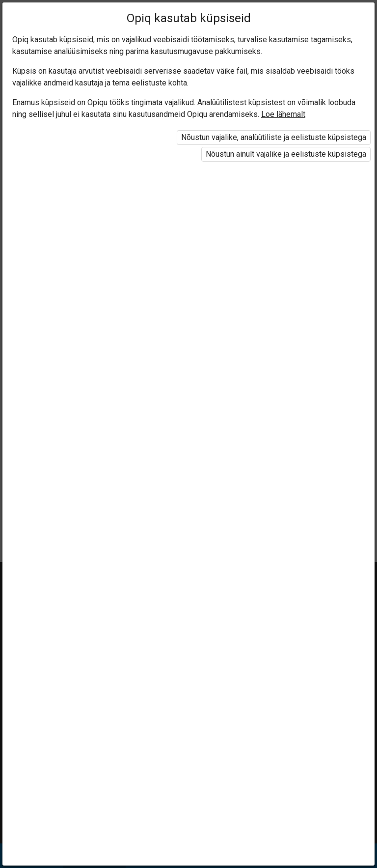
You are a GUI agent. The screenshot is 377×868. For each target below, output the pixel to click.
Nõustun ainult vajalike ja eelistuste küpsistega (286, 154)
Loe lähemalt (283, 114)
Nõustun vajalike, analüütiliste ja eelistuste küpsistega (274, 137)
